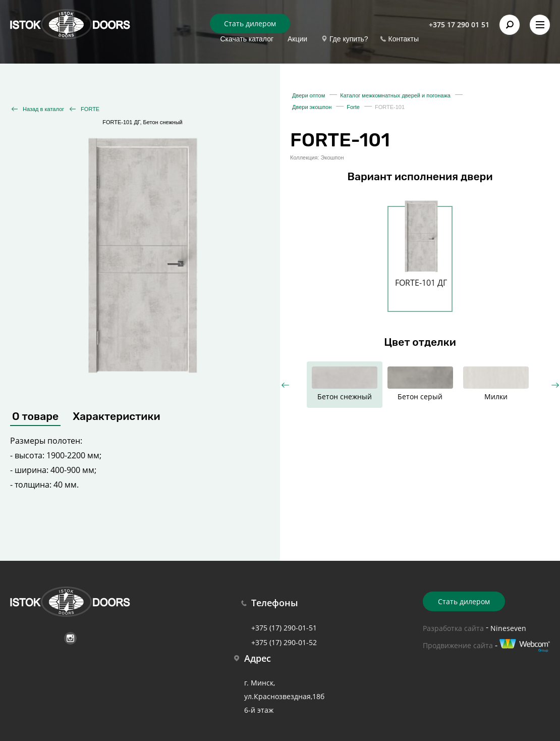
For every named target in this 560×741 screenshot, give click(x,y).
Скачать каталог (247, 39)
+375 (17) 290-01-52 (284, 642)
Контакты (404, 39)
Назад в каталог (43, 109)
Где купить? (349, 39)
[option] (421, 253)
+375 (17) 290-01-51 (284, 628)
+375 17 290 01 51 (459, 24)
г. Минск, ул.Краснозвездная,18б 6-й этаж (284, 696)
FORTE (90, 109)
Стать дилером (250, 23)
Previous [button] (285, 385)
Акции (297, 39)
